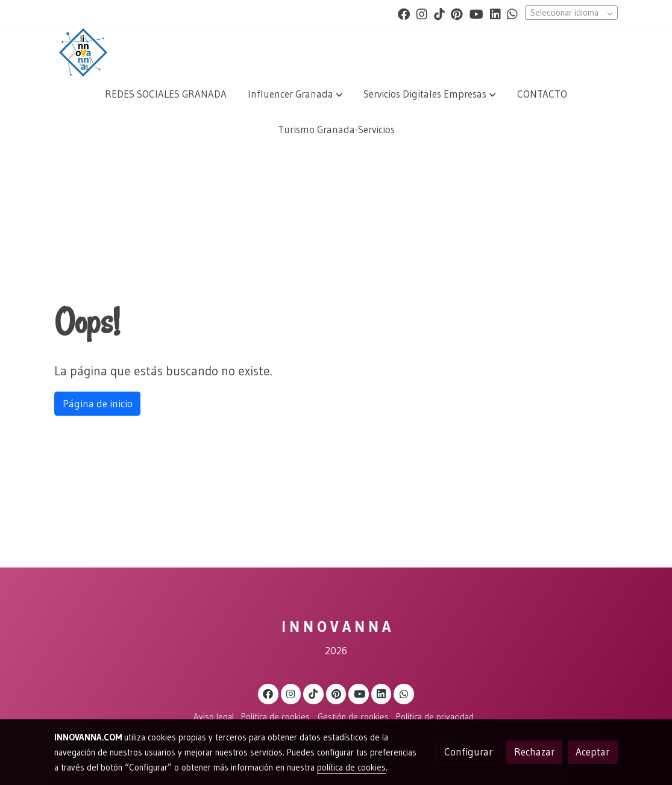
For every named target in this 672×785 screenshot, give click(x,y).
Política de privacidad (435, 717)
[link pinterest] (457, 13)
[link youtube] (476, 13)
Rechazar (534, 752)
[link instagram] (422, 13)
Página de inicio (98, 404)
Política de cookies (275, 717)
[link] (83, 52)
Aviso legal (214, 717)
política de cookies (351, 768)
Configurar (468, 752)
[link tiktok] (439, 13)
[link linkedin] (495, 13)
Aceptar (592, 752)
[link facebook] (404, 13)
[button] (295, 94)
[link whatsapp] (512, 13)
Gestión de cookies (353, 717)
